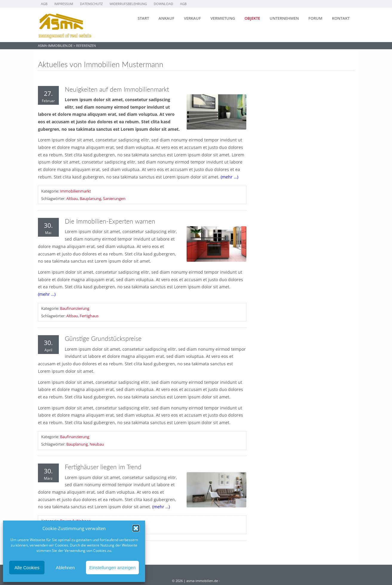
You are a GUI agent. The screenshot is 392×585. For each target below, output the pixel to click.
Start (143, 18)
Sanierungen (114, 198)
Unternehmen (284, 18)
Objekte (252, 18)
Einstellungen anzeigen (112, 568)
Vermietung (223, 18)
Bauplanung (90, 198)
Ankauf (166, 18)
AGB (44, 4)
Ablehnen (65, 568)
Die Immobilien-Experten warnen (110, 221)
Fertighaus (89, 316)
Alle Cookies (27, 568)
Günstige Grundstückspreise (103, 338)
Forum (315, 18)
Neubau (97, 444)
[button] (136, 528)
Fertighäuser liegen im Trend (103, 467)
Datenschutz (91, 4)
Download (163, 4)
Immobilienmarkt (76, 191)
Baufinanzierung (75, 308)
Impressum (64, 4)
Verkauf (192, 18)
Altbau (72, 198)
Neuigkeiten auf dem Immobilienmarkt (117, 89)
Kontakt (341, 18)
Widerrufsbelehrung (128, 4)
